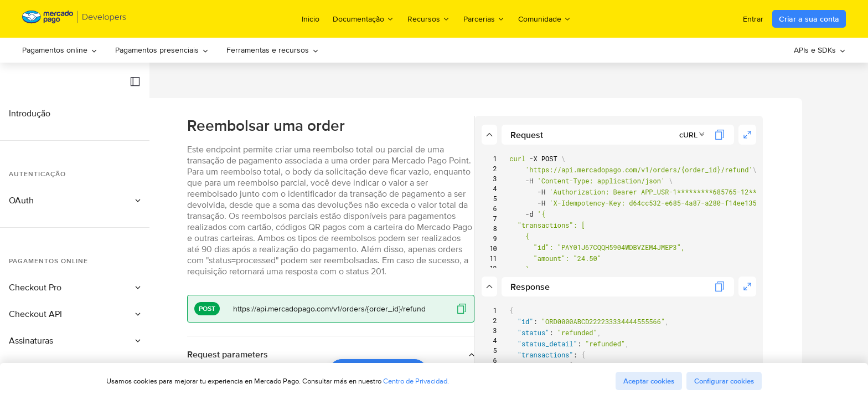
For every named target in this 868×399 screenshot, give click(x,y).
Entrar (753, 19)
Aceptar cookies (649, 381)
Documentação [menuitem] (363, 19)
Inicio (311, 19)
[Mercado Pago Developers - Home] (74, 19)
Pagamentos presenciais (162, 50)
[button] (135, 81)
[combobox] (740, 135)
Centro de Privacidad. (416, 381)
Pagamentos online (60, 50)
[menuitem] (60, 50)
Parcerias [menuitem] (484, 19)
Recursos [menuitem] (429, 19)
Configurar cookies (724, 381)
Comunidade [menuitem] (545, 19)
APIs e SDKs (820, 50)
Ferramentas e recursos (273, 50)
